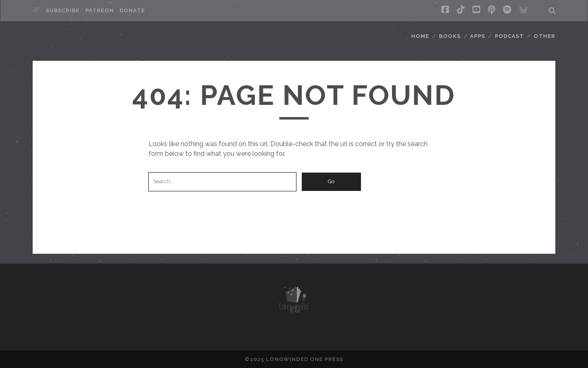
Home (420, 36)
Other (545, 36)
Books (450, 36)
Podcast (509, 36)
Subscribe (63, 10)
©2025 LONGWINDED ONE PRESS (294, 359)
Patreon (100, 10)
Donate (132, 10)
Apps (478, 36)
